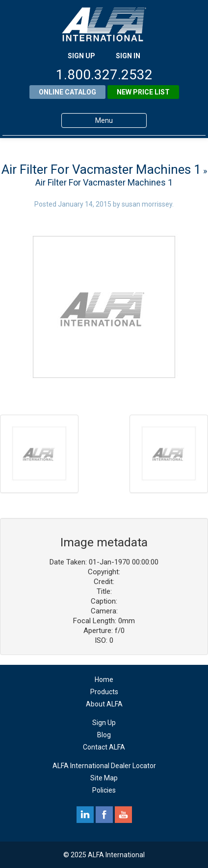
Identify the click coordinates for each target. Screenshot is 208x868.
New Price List (143, 92)
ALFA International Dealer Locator (104, 766)
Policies (104, 790)
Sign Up (104, 723)
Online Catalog (67, 92)
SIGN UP (81, 56)
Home (104, 680)
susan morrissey (147, 204)
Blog (104, 735)
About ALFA (104, 704)
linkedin (85, 815)
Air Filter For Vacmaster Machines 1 (101, 169)
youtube (123, 815)
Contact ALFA (104, 747)
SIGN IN (128, 56)
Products (104, 692)
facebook (104, 815)
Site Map (104, 778)
